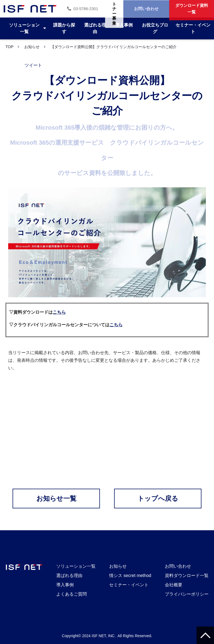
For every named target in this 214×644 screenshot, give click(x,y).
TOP (9, 47)
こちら (59, 312)
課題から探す (64, 28)
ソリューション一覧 (24, 28)
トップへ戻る (158, 498)
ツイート (33, 65)
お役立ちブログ (155, 28)
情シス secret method (130, 575)
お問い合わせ (140, 9)
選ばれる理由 (95, 28)
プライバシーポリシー (187, 594)
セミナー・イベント (193, 28)
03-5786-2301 (72, 9)
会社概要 (174, 585)
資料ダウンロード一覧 (187, 575)
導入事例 (124, 25)
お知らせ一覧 (56, 498)
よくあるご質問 (72, 594)
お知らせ (32, 47)
